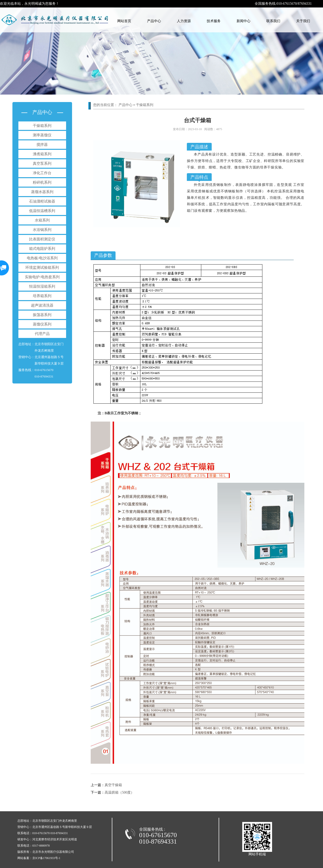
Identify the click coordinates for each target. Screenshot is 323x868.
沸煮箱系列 (42, 154)
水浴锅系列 (42, 230)
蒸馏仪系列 (42, 324)
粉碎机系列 (42, 182)
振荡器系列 (42, 315)
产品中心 (154, 21)
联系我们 (273, 21)
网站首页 (124, 21)
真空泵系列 (42, 163)
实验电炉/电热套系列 (42, 277)
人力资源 (184, 21)
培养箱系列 (42, 296)
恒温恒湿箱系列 (42, 286)
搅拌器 (42, 145)
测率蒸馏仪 (42, 135)
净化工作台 (42, 173)
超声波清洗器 (42, 305)
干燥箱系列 (42, 126)
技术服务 (214, 21)
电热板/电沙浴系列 (42, 258)
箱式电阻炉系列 (42, 249)
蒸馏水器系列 (42, 192)
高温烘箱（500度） (112, 792)
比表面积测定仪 (42, 239)
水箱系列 (42, 220)
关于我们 (303, 21)
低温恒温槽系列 (42, 211)
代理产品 (42, 334)
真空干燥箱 (106, 785)
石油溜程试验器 (42, 201)
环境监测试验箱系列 (42, 268)
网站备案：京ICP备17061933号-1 (39, 858)
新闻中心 (243, 21)
